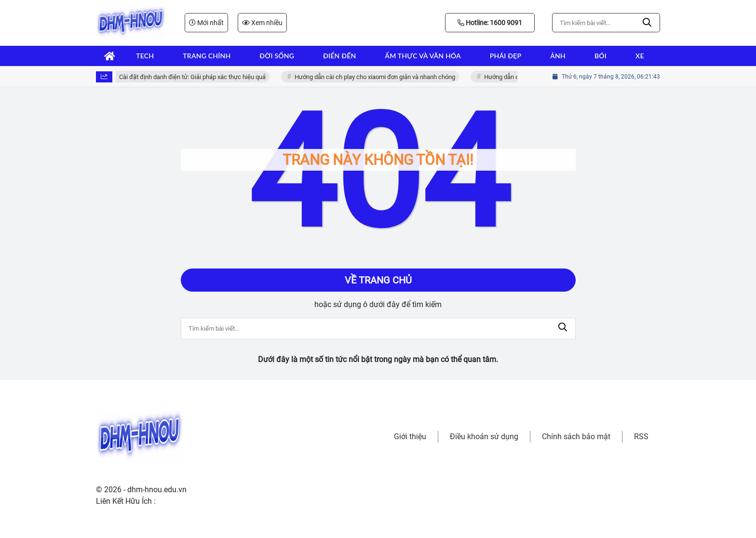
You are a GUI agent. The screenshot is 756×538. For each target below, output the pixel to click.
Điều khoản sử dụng (484, 437)
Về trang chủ (378, 280)
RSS (641, 437)
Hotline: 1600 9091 (490, 23)
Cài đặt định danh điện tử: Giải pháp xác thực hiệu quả (195, 77)
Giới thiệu (410, 437)
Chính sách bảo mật (576, 437)
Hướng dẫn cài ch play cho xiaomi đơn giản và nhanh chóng (378, 77)
